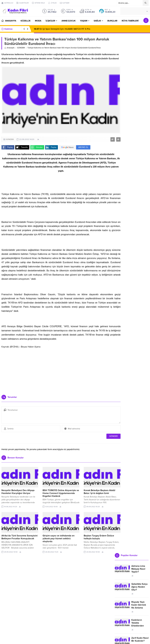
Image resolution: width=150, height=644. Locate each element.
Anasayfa (9, 48)
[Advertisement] (61, 370)
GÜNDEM (21, 48)
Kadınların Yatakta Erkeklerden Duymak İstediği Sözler (140, 626)
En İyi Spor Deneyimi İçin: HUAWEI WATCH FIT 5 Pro (62, 29)
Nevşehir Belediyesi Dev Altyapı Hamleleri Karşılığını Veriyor (18, 492)
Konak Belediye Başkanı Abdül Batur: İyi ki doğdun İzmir (99, 492)
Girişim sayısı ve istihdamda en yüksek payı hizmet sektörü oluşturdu (59, 539)
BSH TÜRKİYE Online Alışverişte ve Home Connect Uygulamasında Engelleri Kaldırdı (61, 493)
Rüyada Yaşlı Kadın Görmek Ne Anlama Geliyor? (139, 606)
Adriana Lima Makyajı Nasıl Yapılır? (138, 569)
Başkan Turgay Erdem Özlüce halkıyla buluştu (99, 537)
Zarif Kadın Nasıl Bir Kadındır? (140, 639)
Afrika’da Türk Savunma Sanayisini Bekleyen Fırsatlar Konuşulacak (19, 537)
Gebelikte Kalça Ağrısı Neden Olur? (139, 587)
